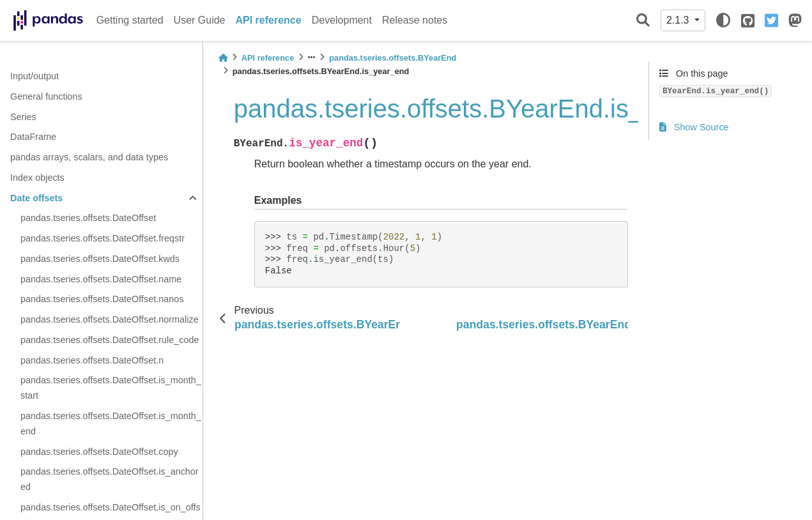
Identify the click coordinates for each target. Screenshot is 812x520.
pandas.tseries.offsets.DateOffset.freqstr (103, 238)
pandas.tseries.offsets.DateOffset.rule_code (110, 340)
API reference (269, 20)
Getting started (130, 20)
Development (342, 20)
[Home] (223, 58)
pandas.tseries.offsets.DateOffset (88, 218)
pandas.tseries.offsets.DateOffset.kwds (100, 259)
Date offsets (36, 198)
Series (23, 117)
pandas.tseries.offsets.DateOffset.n (92, 360)
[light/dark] (723, 20)
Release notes (415, 20)
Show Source (694, 127)
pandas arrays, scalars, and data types (89, 157)
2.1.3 (679, 20)
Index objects (37, 178)
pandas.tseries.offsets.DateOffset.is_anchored (110, 479)
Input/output (34, 76)
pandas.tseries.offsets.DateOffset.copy (99, 452)
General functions (46, 96)
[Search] (643, 21)
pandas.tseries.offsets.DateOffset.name (101, 279)
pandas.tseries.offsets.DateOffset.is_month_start (111, 388)
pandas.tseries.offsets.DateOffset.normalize (110, 319)
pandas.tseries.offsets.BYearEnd (393, 58)
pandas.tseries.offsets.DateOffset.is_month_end (111, 424)
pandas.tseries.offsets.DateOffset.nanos (102, 299)
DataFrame (33, 137)
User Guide (200, 20)
